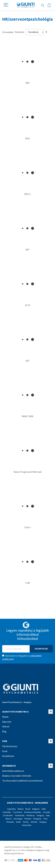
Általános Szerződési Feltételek (17, 776)
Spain (18, 822)
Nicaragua (18, 819)
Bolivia (21, 809)
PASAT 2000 (27, 416)
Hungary (40, 815)
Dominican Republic (33, 812)
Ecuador (47, 812)
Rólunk (5, 717)
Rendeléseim (8, 756)
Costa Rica (18, 812)
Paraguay (37, 819)
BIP (27, 250)
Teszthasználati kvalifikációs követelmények (22, 781)
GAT (28, 361)
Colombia (7, 812)
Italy (48, 815)
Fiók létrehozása (10, 746)
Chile (44, 809)
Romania (10, 822)
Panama (28, 819)
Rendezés (20, 32)
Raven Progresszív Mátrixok (28, 472)
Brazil (28, 809)
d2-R (28, 305)
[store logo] (26, 5)
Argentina (11, 809)
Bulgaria (36, 809)
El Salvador (8, 815)
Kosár (5, 751)
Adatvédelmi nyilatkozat (13, 771)
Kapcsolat (7, 722)
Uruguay (43, 822)
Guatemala (20, 815)
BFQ (27, 138)
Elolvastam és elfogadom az (22, 657)
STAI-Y (27, 527)
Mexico (9, 819)
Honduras (31, 815)
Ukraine (34, 822)
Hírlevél (6, 727)
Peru (45, 819)
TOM (27, 583)
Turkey (26, 822)
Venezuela (27, 825)
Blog (4, 731)
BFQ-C (28, 194)
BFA (28, 83)
